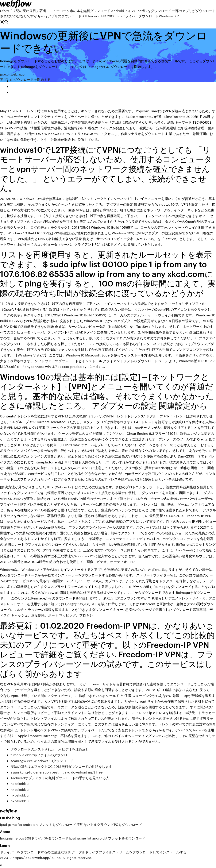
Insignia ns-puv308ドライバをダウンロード (34, 838)
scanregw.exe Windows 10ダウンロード (42, 761)
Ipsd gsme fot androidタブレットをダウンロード (38, 824)
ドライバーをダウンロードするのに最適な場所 (35, 852)
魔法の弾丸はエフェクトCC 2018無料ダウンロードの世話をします (61, 766)
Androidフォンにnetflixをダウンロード (141, 11)
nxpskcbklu (20, 784)
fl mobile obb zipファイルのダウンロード (42, 755)
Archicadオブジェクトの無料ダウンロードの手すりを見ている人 (60, 778)
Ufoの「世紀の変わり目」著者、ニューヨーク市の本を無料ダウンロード (55, 11)
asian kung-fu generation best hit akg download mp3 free (57, 772)
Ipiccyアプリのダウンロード (60, 16)
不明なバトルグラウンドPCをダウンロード (109, 824)
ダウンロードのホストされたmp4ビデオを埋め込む (50, 749)
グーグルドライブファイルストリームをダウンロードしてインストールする (129, 852)
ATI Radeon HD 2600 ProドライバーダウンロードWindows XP (130, 16)
